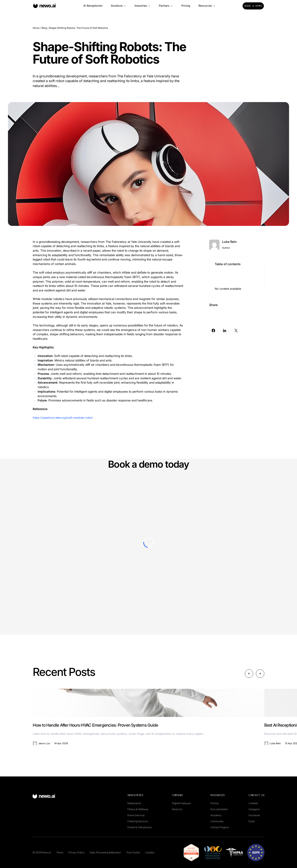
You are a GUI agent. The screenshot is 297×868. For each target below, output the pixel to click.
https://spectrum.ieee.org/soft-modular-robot (63, 418)
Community (217, 821)
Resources (207, 7)
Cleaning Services (138, 821)
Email (252, 821)
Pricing (186, 7)
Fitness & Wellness (138, 809)
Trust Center (133, 852)
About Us (177, 809)
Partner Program (220, 827)
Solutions (119, 7)
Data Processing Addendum (105, 852)
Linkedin (253, 803)
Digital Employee (181, 803)
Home (36, 28)
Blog (44, 28)
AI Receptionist (93, 7)
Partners (166, 7)
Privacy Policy (76, 852)
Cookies (150, 852)
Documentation (219, 809)
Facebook (254, 815)
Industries (143, 7)
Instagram (254, 809)
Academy (216, 815)
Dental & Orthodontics (140, 827)
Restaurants (134, 803)
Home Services (136, 815)
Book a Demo (253, 7)
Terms (60, 852)
